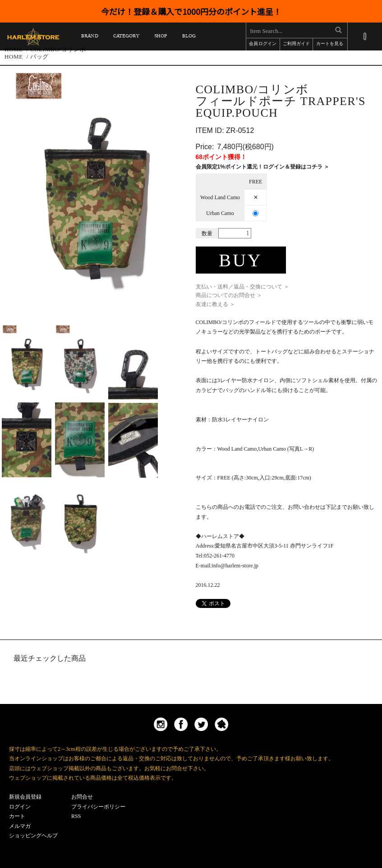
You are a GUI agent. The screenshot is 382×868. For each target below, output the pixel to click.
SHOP (161, 38)
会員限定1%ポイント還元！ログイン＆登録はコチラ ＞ (263, 167)
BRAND (90, 38)
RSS (76, 816)
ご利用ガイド (296, 44)
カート (17, 816)
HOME (14, 57)
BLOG (189, 38)
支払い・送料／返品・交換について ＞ (242, 287)
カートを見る (330, 44)
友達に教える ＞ (215, 304)
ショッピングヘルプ (33, 836)
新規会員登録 (25, 797)
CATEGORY (126, 38)
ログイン (20, 807)
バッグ (39, 57)
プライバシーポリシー (98, 807)
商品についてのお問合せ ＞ (229, 295)
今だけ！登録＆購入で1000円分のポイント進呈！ (191, 11)
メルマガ (20, 826)
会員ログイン (262, 44)
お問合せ (82, 797)
